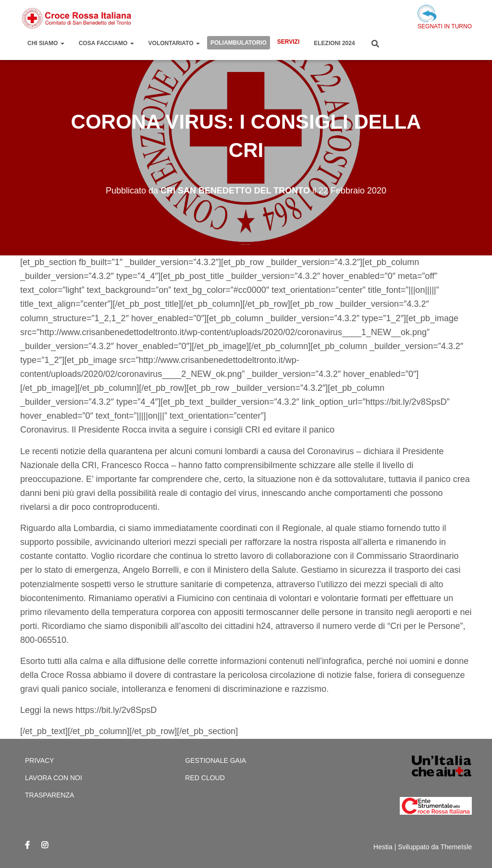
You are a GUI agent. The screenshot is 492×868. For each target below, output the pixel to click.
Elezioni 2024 (334, 43)
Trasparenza (49, 795)
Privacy (39, 760)
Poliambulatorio (239, 43)
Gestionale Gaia (215, 760)
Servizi (288, 42)
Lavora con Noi (54, 778)
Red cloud (205, 778)
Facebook (27, 845)
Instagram (45, 845)
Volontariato (174, 43)
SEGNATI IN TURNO (445, 17)
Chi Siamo (46, 43)
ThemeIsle (456, 847)
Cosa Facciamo (106, 43)
